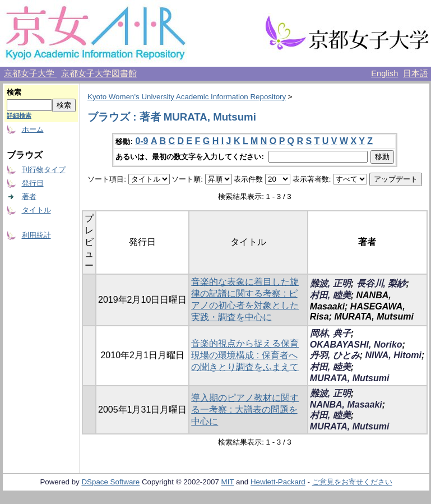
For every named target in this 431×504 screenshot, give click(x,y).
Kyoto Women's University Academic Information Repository (187, 97)
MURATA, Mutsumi (350, 378)
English (384, 73)
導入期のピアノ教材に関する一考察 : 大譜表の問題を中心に (245, 410)
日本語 (416, 73)
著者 (29, 196)
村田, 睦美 (330, 295)
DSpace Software (110, 482)
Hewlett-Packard (278, 482)
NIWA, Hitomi (393, 355)
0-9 (142, 141)
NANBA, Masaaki (346, 404)
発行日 (33, 183)
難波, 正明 (330, 283)
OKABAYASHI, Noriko (356, 345)
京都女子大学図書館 (99, 73)
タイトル (36, 210)
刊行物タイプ (44, 170)
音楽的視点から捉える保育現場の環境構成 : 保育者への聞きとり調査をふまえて (245, 355)
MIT (228, 482)
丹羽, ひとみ (335, 355)
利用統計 (36, 235)
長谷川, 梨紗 (381, 283)
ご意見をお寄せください (352, 482)
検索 (14, 92)
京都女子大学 (30, 73)
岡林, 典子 (330, 333)
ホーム (33, 129)
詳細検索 (19, 115)
